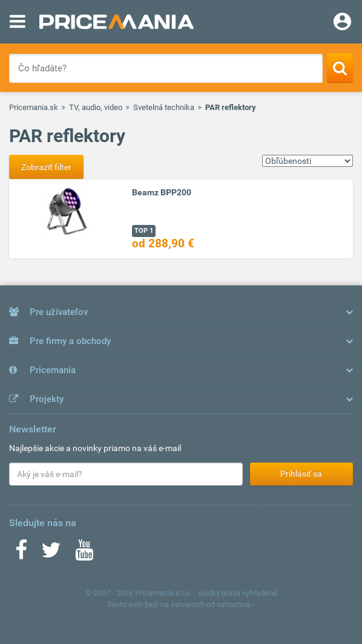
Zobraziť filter (46, 167)
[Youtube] (84, 554)
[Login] (342, 23)
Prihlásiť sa (301, 473)
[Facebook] (21, 554)
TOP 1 (144, 231)
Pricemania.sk (34, 107)
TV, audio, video (96, 107)
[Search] (340, 68)
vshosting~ (236, 604)
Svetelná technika (164, 107)
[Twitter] (51, 554)
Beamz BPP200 (162, 192)
